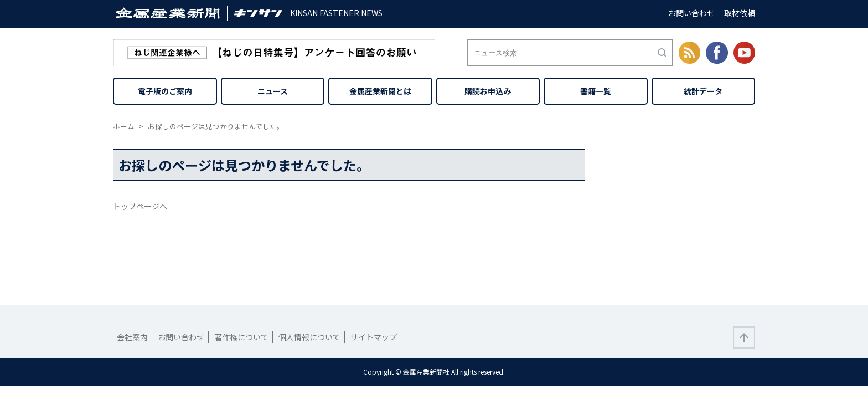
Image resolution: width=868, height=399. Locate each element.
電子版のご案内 (165, 91)
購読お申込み (488, 91)
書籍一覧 (596, 91)
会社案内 (132, 337)
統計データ (703, 91)
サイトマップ (374, 337)
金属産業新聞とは (380, 91)
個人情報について (309, 337)
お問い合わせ (691, 13)
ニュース (273, 91)
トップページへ (140, 206)
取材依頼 (740, 13)
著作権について (241, 337)
